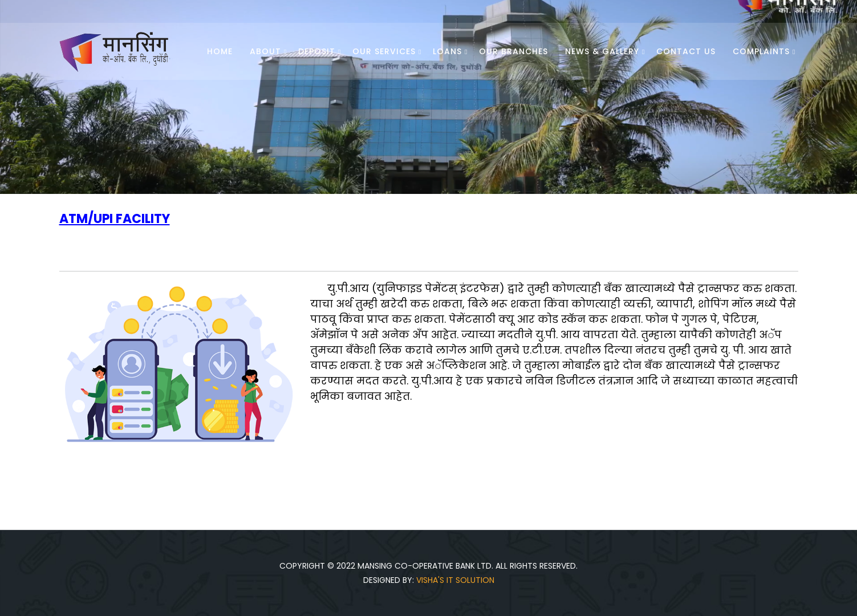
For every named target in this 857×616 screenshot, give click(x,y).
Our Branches (513, 51)
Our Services (384, 51)
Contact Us (686, 51)
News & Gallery (602, 51)
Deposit (317, 51)
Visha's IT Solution (455, 580)
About (265, 51)
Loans (447, 51)
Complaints (761, 51)
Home (220, 51)
